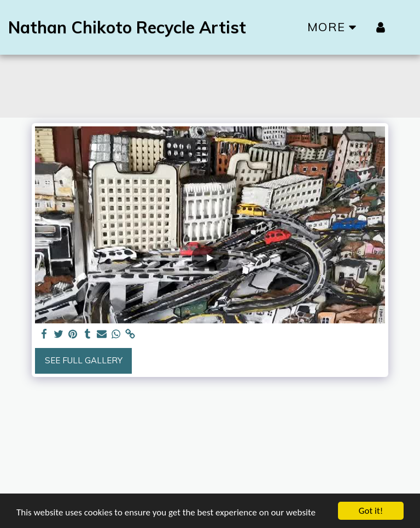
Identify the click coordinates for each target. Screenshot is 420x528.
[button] (401, 27)
